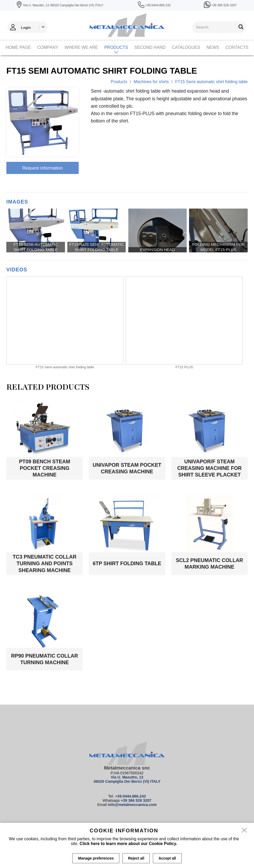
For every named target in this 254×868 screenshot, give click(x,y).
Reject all (136, 858)
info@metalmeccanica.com (132, 805)
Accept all (167, 858)
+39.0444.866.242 (130, 796)
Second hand (150, 47)
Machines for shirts (151, 82)
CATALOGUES (186, 47)
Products (116, 47)
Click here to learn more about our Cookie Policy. (128, 844)
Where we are (81, 47)
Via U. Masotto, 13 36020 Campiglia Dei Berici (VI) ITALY (127, 779)
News (213, 47)
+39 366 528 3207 (136, 800)
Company (48, 47)
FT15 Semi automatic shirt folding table (211, 82)
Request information (43, 168)
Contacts (237, 47)
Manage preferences (96, 858)
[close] (244, 831)
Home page (18, 47)
